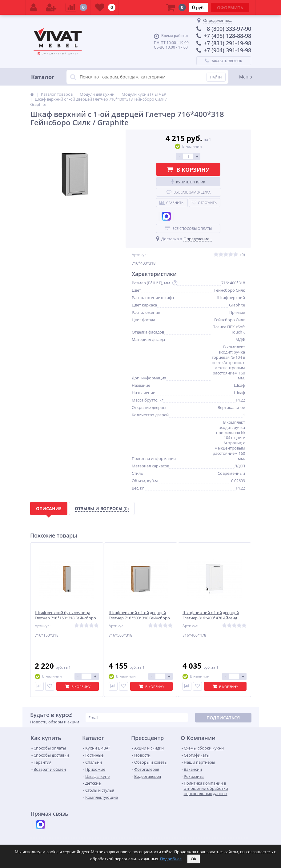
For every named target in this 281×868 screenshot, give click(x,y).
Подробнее (171, 859)
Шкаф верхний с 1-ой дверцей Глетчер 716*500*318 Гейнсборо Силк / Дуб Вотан (139, 618)
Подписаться (223, 718)
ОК (194, 859)
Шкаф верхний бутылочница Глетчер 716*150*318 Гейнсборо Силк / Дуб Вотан (65, 618)
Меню (246, 77)
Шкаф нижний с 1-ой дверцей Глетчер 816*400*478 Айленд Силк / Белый (211, 618)
